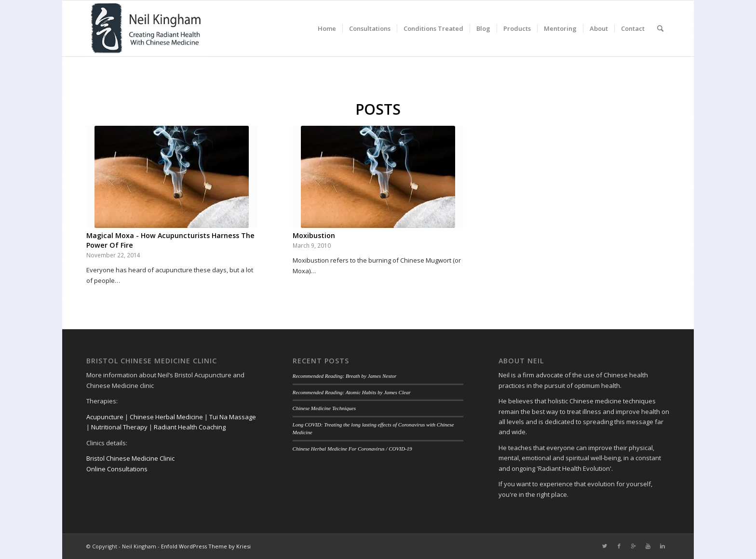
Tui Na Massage (233, 417)
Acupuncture (105, 417)
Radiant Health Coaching (190, 427)
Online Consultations (117, 469)
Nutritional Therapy (119, 427)
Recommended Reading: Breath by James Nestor (345, 376)
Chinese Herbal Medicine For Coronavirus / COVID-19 (352, 449)
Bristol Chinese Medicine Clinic (130, 458)
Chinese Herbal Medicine (166, 417)
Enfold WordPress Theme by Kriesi (206, 546)
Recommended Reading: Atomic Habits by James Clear (352, 392)
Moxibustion (314, 235)
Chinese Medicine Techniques (324, 408)
